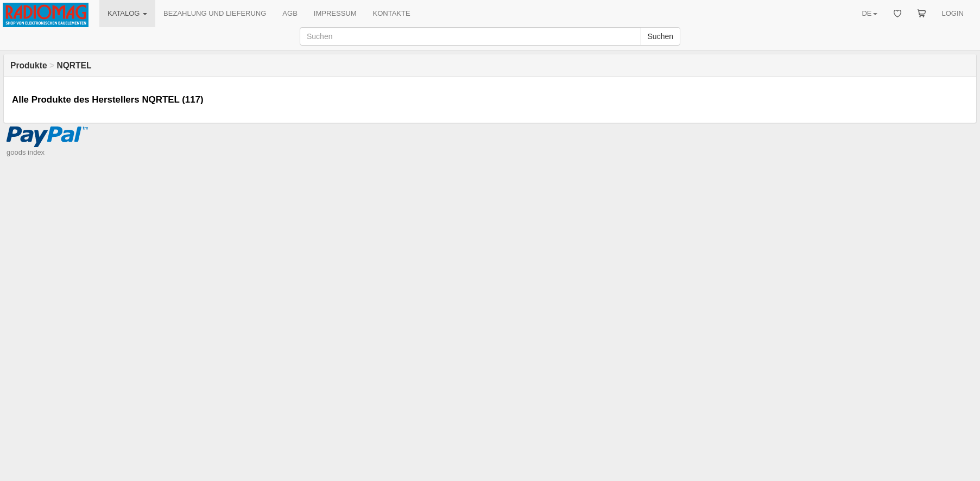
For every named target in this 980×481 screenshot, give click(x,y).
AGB (290, 13)
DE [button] (869, 13)
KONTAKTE (392, 13)
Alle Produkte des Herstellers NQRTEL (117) (108, 100)
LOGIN (953, 13)
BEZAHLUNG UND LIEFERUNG (215, 13)
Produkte (29, 65)
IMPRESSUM (335, 13)
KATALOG (127, 13)
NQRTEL (74, 65)
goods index (26, 152)
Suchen (660, 36)
